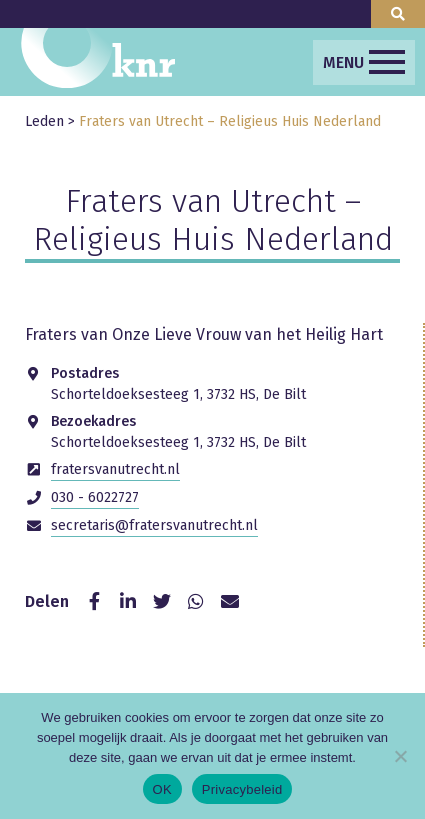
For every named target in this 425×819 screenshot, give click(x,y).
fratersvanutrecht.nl (115, 469)
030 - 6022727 (95, 497)
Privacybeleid (242, 789)
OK (162, 789)
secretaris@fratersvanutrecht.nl (154, 525)
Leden (44, 121)
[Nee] (400, 756)
